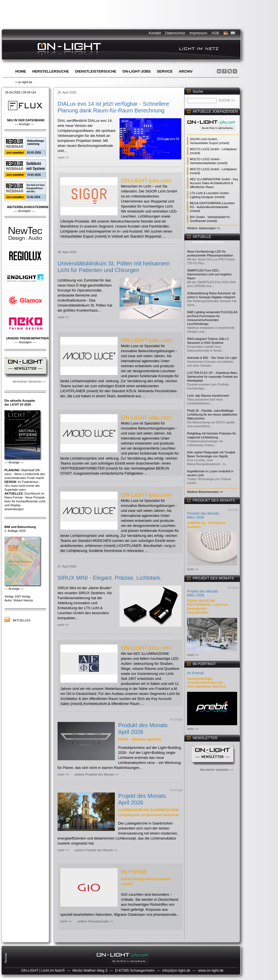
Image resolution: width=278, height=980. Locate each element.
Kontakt (155, 33)
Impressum (198, 33)
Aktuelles (22, 620)
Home (21, 71)
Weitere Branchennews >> (205, 492)
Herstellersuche (51, 71)
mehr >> (63, 157)
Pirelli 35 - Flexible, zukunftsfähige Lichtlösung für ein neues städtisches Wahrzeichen (212, 414)
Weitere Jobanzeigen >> (204, 228)
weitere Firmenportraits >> (95, 921)
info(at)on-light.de (176, 970)
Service (165, 71)
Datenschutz (175, 33)
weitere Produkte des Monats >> (96, 774)
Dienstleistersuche (96, 71)
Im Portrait (134, 872)
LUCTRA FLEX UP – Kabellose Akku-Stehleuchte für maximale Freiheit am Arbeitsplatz (213, 377)
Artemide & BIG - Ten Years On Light (212, 358)
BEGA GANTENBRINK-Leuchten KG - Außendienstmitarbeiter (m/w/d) (212, 207)
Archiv (186, 71)
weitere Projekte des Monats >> (96, 850)
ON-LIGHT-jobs (136, 71)
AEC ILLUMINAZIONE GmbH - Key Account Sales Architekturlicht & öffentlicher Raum (214, 183)
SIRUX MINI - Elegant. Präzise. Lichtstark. (110, 578)
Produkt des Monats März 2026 (203, 515)
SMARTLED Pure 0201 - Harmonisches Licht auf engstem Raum (209, 274)
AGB (215, 33)
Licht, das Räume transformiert (208, 396)
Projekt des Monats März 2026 (203, 593)
